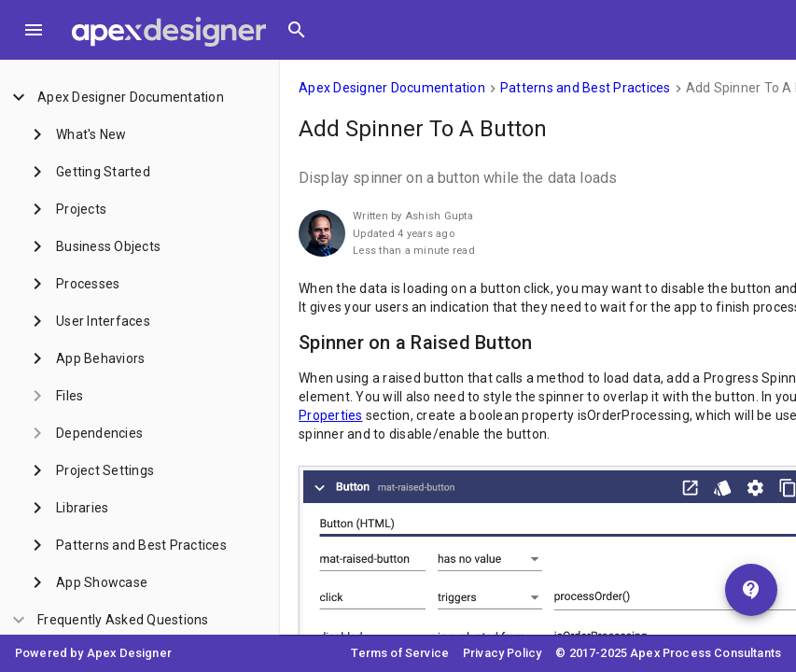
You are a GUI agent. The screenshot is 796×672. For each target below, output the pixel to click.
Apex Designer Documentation (392, 88)
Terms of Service (400, 653)
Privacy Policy (502, 653)
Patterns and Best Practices (586, 88)
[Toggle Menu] (34, 30)
